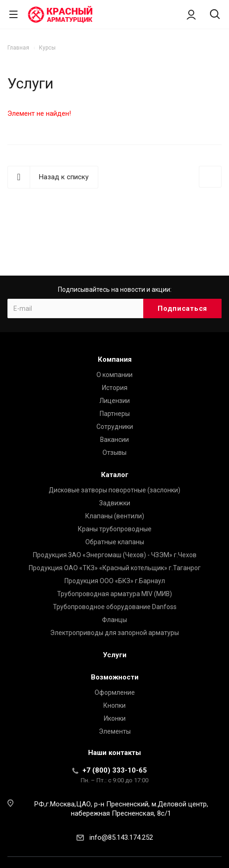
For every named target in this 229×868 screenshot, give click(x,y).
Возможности (115, 677)
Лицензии (114, 401)
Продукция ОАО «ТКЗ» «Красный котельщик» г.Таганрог (115, 568)
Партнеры (115, 414)
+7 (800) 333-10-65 (115, 770)
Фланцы (114, 620)
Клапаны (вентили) (115, 516)
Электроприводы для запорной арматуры (114, 633)
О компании (114, 375)
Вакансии (114, 440)
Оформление (115, 692)
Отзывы (114, 453)
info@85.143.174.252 (121, 837)
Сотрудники (115, 427)
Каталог (115, 475)
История (115, 388)
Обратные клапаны (115, 542)
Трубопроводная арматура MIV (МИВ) (114, 594)
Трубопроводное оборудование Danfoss (115, 607)
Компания (115, 359)
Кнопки (114, 705)
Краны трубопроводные (115, 529)
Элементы (115, 731)
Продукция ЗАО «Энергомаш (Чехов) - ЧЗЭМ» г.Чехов (115, 555)
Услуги (115, 655)
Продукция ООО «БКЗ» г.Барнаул (115, 581)
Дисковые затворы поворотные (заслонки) (114, 490)
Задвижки (115, 503)
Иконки (115, 718)
